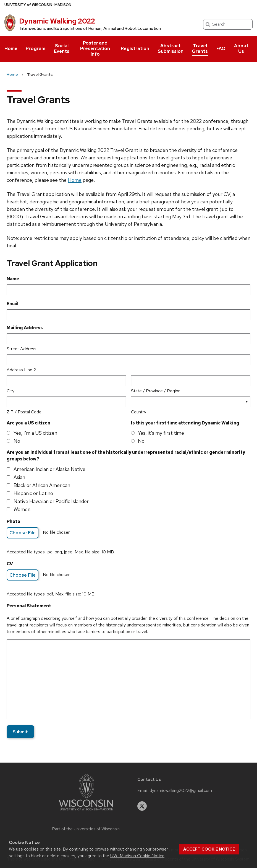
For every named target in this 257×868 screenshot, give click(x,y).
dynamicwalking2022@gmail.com (181, 791)
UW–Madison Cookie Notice (137, 856)
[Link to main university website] (86, 811)
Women (22, 509)
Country (139, 412)
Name (13, 279)
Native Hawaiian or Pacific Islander (51, 501)
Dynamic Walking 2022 (57, 21)
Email (13, 304)
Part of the (86, 829)
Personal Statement (29, 606)
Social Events (62, 49)
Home (11, 49)
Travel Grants (200, 49)
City (11, 391)
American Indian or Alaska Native (49, 469)
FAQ (221, 49)
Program (36, 49)
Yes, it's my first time (161, 433)
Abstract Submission (171, 49)
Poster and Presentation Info (95, 49)
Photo (13, 521)
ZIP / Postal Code (24, 412)
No (17, 441)
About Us (241, 49)
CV (10, 564)
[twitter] (142, 806)
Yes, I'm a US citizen (35, 433)
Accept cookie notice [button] (209, 849)
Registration (135, 49)
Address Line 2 (21, 370)
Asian (19, 477)
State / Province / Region (156, 391)
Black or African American (42, 485)
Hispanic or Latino (33, 493)
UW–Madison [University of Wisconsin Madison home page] (38, 5)
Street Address (22, 349)
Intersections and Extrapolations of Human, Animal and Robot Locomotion (90, 28)
